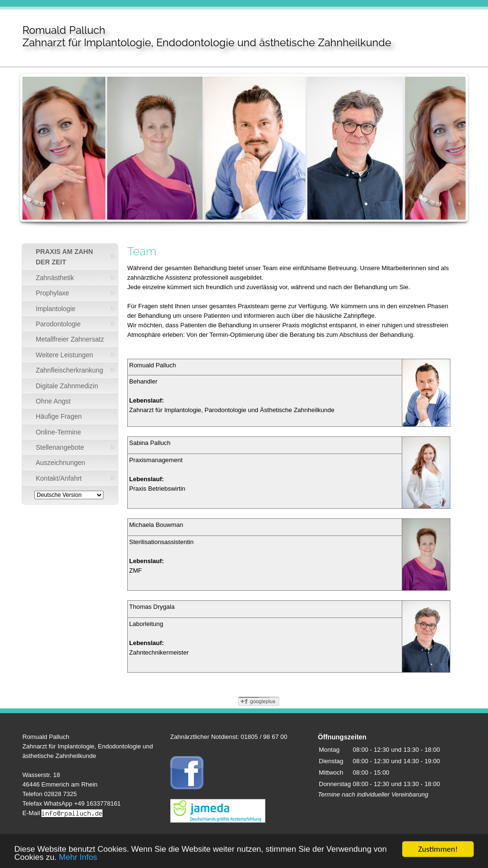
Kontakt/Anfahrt (59, 478)
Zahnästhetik (55, 278)
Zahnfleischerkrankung (70, 370)
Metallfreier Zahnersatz (70, 339)
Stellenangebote (60, 447)
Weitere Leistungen (64, 355)
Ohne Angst (53, 401)
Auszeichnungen (61, 463)
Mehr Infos (78, 861)
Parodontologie (58, 324)
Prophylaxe (52, 293)
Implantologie (56, 309)
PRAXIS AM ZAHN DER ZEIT (64, 257)
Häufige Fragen (59, 416)
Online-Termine (58, 432)
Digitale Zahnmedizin (67, 386)
